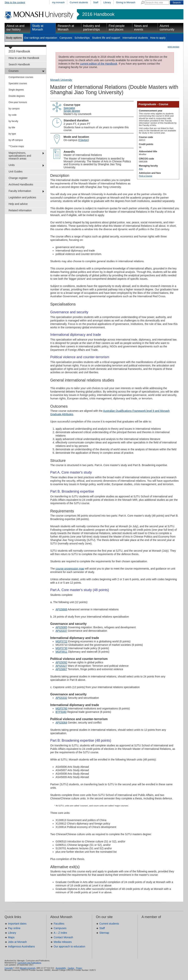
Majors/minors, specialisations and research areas (20, 156)
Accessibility (61, 968)
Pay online (14, 928)
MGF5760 (61, 708)
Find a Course (146, 176)
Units (12, 165)
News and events (141, 28)
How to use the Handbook (24, 58)
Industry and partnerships (92, 28)
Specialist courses (18, 83)
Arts (141, 169)
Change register (18, 178)
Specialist (69, 108)
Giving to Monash (126, 2)
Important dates (17, 924)
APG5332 (61, 698)
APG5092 (61, 662)
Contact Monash (63, 937)
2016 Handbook (98, 14)
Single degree (72, 111)
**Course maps (16, 146)
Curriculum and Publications (29, 963)
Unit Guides (16, 171)
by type (12, 134)
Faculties (59, 924)
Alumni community (167, 28)
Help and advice (18, 204)
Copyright (9, 968)
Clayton (83, 140)
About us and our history (15, 28)
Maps (11, 937)
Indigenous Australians (21, 946)
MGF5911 (61, 652)
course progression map (70, 569)
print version (173, 47)
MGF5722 (61, 641)
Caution (71, 968)
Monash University (61, 80)
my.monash (58, 2)
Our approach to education (69, 946)
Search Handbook (19, 64)
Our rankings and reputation (41, 38)
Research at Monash (66, 28)
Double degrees (17, 96)
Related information (20, 210)
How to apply (158, 38)
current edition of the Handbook (99, 64)
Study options (14, 38)
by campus (14, 109)
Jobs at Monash (17, 942)
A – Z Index (60, 933)
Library (107, 2)
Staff (96, 2)
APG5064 (61, 723)
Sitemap (104, 933)
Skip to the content (15, 2)
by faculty (13, 121)
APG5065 (61, 627)
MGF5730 (61, 648)
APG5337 (61, 631)
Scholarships (82, 38)
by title (12, 127)
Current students (79, 2)
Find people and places (117, 28)
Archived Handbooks (21, 184)
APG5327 (61, 666)
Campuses (66, 38)
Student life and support (106, 38)
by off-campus (16, 140)
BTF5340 (61, 712)
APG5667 (61, 669)
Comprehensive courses (21, 77)
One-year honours (18, 102)
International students (135, 38)
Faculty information (20, 191)
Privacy (79, 968)
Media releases (63, 942)
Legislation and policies (22, 197)
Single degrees (16, 90)
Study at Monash (38, 28)
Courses (14, 71)
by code (13, 115)
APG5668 (61, 609)
